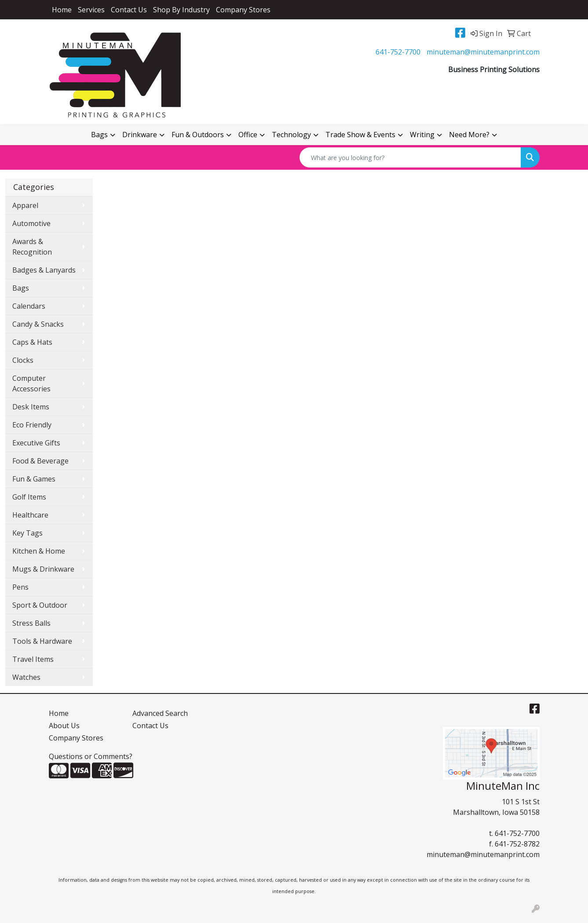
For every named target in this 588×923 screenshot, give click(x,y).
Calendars (29, 306)
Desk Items (31, 407)
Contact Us (129, 10)
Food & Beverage (40, 461)
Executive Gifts (36, 443)
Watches (26, 677)
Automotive (31, 223)
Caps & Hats (32, 342)
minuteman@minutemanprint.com (483, 52)
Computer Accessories (31, 383)
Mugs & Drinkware (43, 569)
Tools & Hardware (42, 641)
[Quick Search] (410, 157)
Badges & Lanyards (44, 270)
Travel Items (33, 659)
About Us (64, 726)
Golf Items (29, 497)
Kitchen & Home (39, 551)
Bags (99, 135)
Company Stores (243, 10)
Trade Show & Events (360, 135)
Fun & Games (34, 479)
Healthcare (30, 515)
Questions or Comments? (91, 756)
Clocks (23, 360)
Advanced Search (160, 713)
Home (62, 10)
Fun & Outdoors (198, 135)
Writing (422, 135)
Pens (20, 587)
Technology (291, 135)
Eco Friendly (32, 425)
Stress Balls (31, 623)
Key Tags (27, 533)
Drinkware (140, 135)
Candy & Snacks (38, 324)
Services (91, 10)
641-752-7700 (398, 52)
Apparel (25, 205)
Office (248, 135)
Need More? (469, 135)
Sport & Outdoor (40, 605)
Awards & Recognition (32, 247)
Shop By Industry (181, 10)
